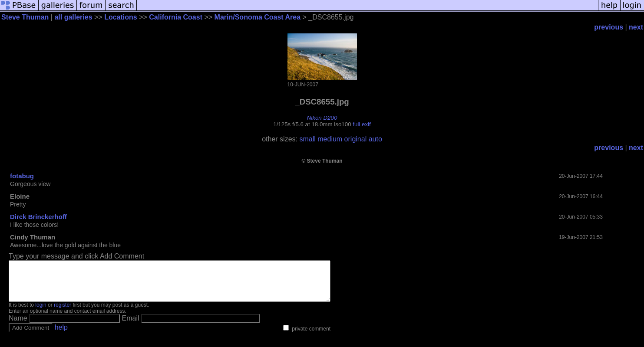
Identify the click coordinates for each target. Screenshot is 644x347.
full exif (362, 124)
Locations (121, 17)
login (41, 313)
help (61, 335)
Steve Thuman (25, 17)
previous (609, 27)
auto (375, 139)
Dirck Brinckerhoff (38, 217)
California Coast (176, 17)
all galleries (73, 17)
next (636, 27)
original (356, 139)
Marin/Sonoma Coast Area (258, 17)
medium (330, 139)
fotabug (22, 176)
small (307, 139)
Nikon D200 (322, 118)
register (63, 313)
